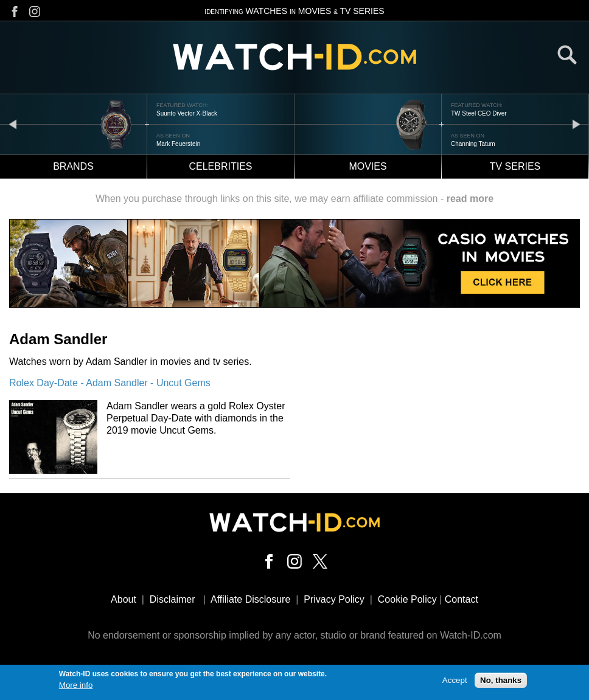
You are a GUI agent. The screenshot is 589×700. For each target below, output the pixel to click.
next (576, 124)
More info (76, 687)
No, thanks (501, 683)
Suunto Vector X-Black (187, 113)
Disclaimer (173, 599)
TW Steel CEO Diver (479, 113)
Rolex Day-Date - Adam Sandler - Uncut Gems (110, 383)
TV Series (515, 166)
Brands (73, 166)
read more (470, 199)
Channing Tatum (473, 144)
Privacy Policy (334, 599)
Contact (462, 599)
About (124, 599)
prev (13, 124)
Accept (455, 683)
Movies (368, 166)
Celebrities (220, 166)
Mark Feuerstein (178, 144)
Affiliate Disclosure (250, 599)
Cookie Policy (407, 599)
